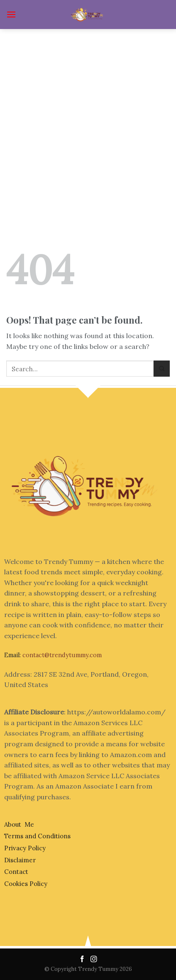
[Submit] (162, 369)
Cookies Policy (26, 884)
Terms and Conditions (37, 836)
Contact (16, 872)
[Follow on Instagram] (94, 959)
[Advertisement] (88, 121)
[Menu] (11, 14)
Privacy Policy (25, 848)
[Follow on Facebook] (83, 959)
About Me (19, 824)
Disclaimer (20, 860)
